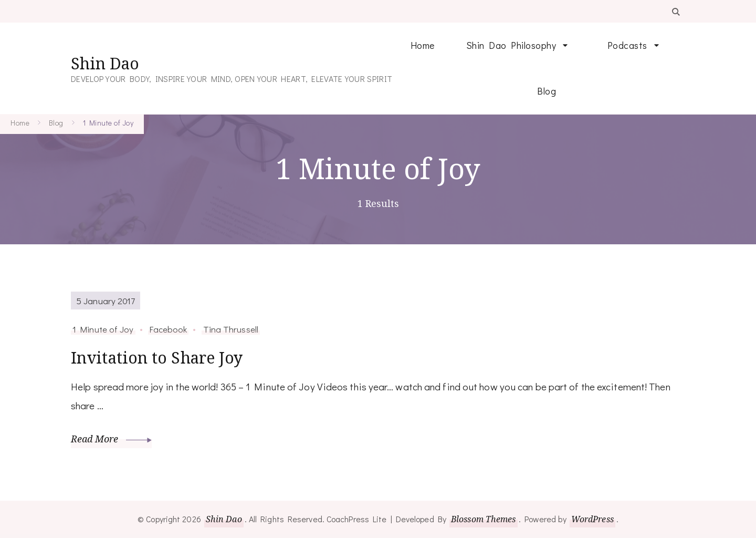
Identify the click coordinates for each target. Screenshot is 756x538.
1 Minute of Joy (103, 329)
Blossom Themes (483, 519)
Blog (547, 91)
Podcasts (627, 45)
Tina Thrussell (231, 329)
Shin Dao (105, 63)
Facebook (169, 329)
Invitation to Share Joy (157, 358)
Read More (111, 439)
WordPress (592, 519)
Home (423, 45)
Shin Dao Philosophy (511, 45)
